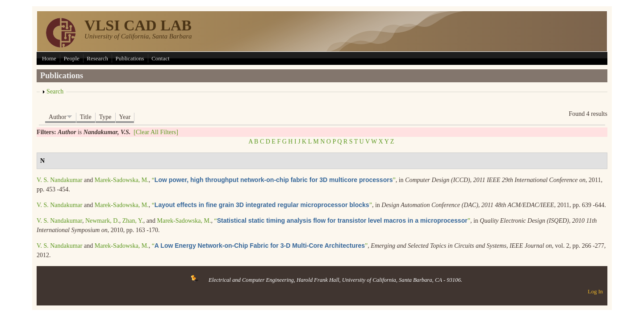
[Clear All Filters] (156, 132)
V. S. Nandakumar (59, 180)
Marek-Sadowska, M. (122, 180)
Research (97, 58)
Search (55, 91)
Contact (160, 58)
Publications (130, 58)
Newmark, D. (102, 221)
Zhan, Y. (133, 221)
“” (274, 180)
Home (49, 58)
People (71, 58)
